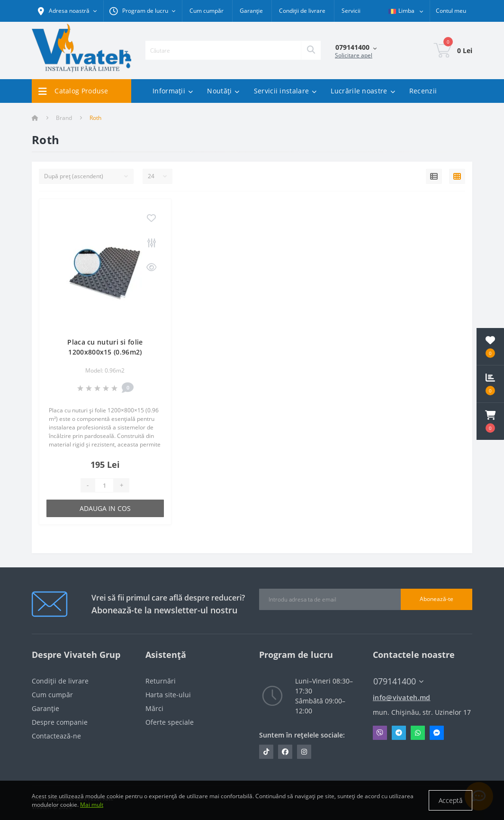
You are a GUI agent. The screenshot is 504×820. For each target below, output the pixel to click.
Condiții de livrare (302, 11)
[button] (490, 421)
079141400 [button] (398, 681)
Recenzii (423, 91)
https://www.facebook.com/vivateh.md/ (285, 752)
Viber (380, 733)
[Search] (311, 50)
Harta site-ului (168, 695)
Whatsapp (418, 733)
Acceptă (450, 800)
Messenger (437, 733)
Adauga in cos (105, 508)
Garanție (251, 11)
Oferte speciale (170, 722)
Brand (64, 118)
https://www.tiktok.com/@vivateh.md (266, 752)
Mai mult (92, 805)
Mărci (154, 708)
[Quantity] (104, 485)
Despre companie (60, 722)
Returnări (161, 681)
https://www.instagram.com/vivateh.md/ (304, 752)
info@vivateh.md (402, 697)
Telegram (399, 733)
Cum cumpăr (207, 11)
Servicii (351, 11)
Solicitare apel (354, 55)
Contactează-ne (56, 736)
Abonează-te (436, 599)
